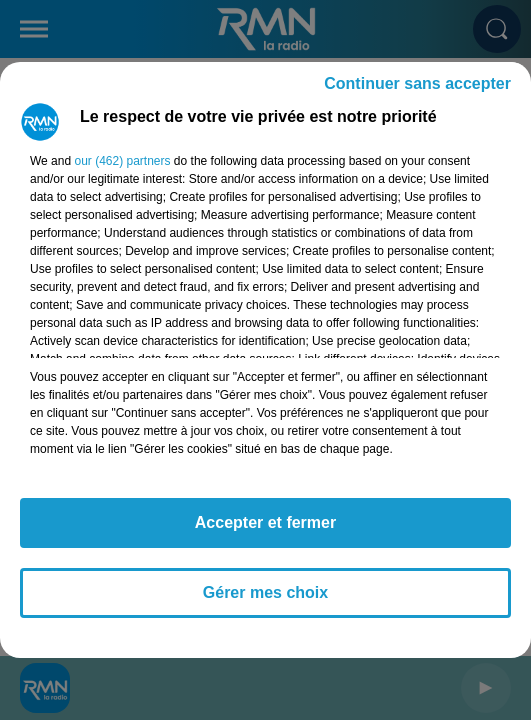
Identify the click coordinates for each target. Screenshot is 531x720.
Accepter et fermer (265, 522)
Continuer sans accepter (417, 83)
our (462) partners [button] (122, 161)
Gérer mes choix (265, 592)
